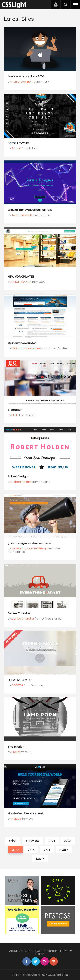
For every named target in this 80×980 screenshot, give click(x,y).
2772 (68, 841)
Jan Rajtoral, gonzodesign (29, 548)
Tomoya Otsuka (23, 215)
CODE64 (17, 685)
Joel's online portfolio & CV (26, 76)
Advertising (51, 951)
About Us (16, 951)
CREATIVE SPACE (19, 680)
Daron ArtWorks (18, 143)
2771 (52, 841)
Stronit (16, 148)
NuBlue (16, 819)
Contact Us (33, 951)
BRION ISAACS (21, 282)
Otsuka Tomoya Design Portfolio (30, 210)
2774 (31, 850)
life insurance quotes (22, 343)
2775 (47, 850)
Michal (16, 752)
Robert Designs (18, 477)
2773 (15, 850)
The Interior (15, 747)
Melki (15, 415)
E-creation (15, 410)
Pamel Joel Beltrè (23, 82)
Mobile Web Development (25, 813)
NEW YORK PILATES (21, 277)
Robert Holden (22, 482)
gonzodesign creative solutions (29, 543)
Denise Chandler (19, 613)
